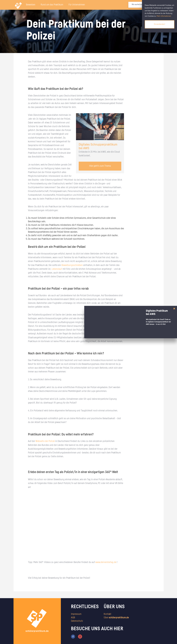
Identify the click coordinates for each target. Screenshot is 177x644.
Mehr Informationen (164, 16)
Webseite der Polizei (45, 441)
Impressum (76, 614)
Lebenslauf (57, 269)
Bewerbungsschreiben (72, 265)
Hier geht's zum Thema (100, 166)
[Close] (174, 309)
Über (116, 618)
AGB (73, 618)
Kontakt (107, 614)
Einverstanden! (160, 24)
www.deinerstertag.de (106, 562)
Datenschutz (77, 621)
